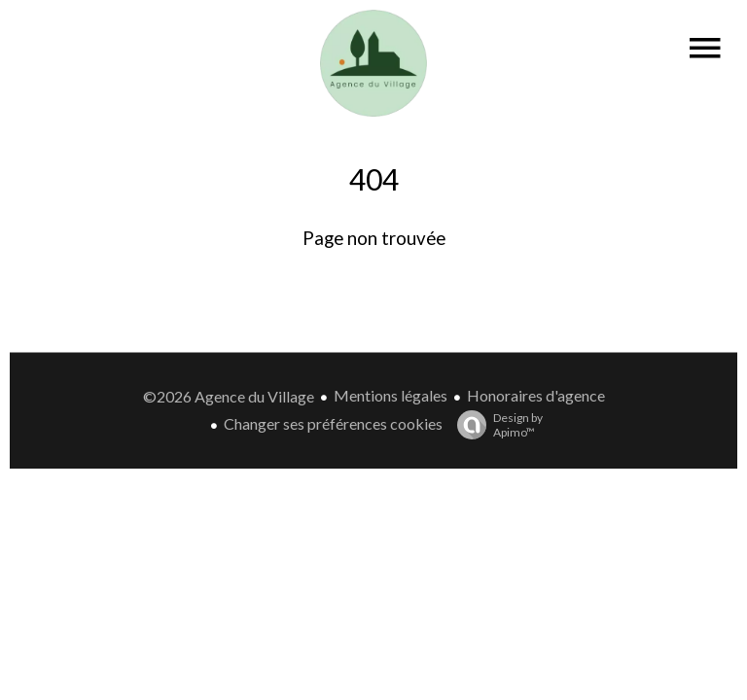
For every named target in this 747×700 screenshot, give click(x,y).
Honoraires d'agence (536, 395)
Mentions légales (391, 395)
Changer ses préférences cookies (333, 423)
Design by (495, 425)
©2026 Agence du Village (229, 396)
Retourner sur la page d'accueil (373, 286)
